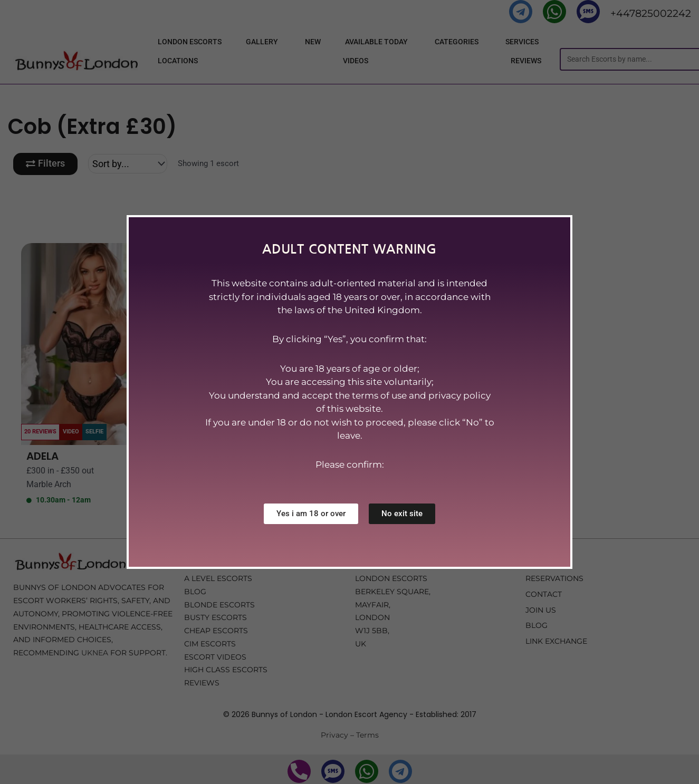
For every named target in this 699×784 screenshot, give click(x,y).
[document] (349, 392)
